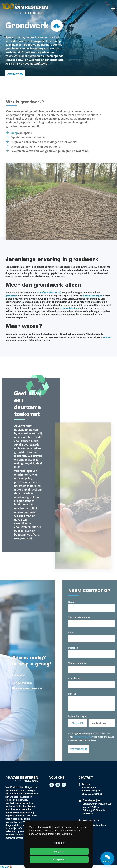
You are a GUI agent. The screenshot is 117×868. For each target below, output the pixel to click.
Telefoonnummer (82, 663)
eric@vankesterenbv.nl (23, 688)
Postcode (78, 647)
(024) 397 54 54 (89, 820)
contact (107, 337)
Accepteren (59, 859)
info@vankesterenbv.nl (92, 825)
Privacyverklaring (88, 736)
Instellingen (59, 843)
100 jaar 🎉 (6, 866)
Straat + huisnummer (84, 617)
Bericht (77, 693)
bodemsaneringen (93, 295)
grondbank (11, 295)
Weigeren (59, 851)
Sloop (10, 132)
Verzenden (83, 749)
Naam (77, 602)
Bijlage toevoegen (82, 716)
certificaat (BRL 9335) (50, 292)
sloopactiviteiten (69, 308)
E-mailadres (80, 678)
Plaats (76, 632)
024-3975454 (17, 683)
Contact (15, 74)
